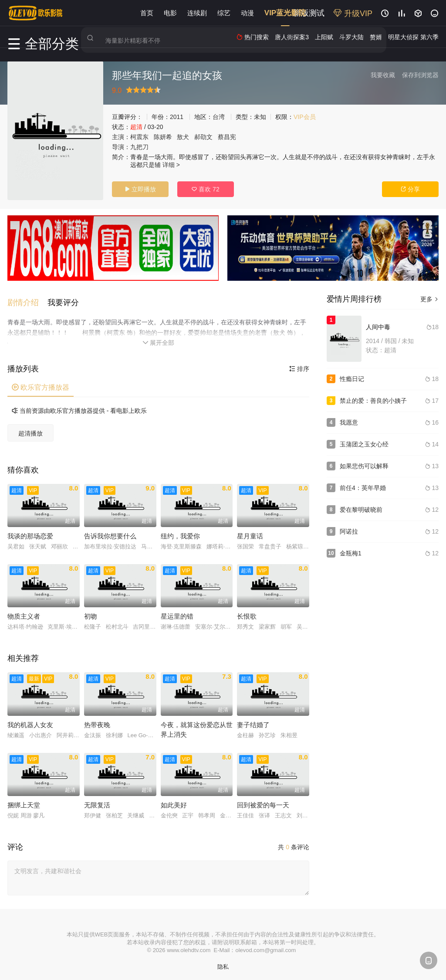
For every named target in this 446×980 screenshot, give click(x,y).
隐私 (223, 963)
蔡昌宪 (227, 137)
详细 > (171, 165)
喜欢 (205, 189)
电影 (170, 13)
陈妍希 (163, 137)
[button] (27, 299)
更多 (429, 299)
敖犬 (183, 137)
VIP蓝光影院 (285, 13)
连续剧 (197, 13)
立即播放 (140, 189)
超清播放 (30, 429)
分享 (410, 189)
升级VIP (353, 14)
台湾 (219, 117)
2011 (177, 117)
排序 (299, 365)
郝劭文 (203, 137)
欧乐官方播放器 (41, 383)
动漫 (247, 13)
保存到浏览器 (420, 75)
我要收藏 (383, 75)
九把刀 (139, 147)
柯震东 (139, 137)
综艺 (224, 13)
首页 (147, 13)
